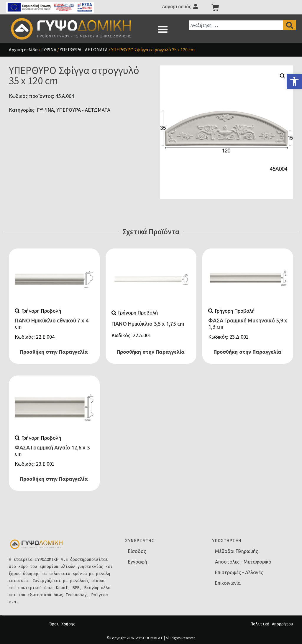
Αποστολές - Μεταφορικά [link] (243, 562)
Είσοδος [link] (137, 551)
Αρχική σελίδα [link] (23, 50)
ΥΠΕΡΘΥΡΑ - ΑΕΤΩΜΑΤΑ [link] (84, 50)
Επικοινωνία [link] (228, 583)
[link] (294, 81)
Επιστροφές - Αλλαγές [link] (239, 572)
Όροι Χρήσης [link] (63, 624)
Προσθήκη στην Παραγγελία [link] (54, 352)
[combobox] (236, 25)
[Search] (290, 25)
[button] (163, 29)
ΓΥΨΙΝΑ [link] (49, 50)
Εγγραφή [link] (138, 562)
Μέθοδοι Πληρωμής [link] (237, 551)
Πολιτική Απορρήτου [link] (272, 624)
